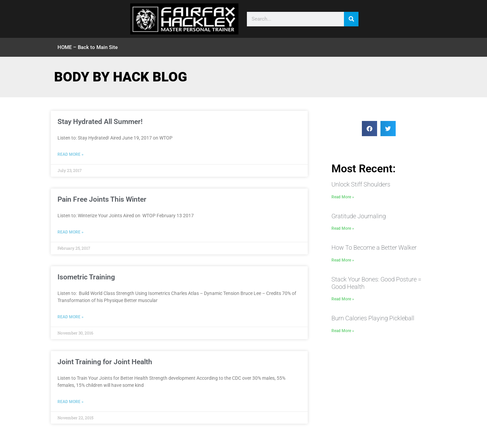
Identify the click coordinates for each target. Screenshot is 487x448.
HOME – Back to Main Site (88, 47)
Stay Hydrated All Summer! (100, 122)
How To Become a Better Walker (374, 247)
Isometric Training (86, 277)
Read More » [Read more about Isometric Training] (71, 317)
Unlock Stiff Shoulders (361, 184)
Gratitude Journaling (359, 216)
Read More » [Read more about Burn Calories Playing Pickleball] (343, 331)
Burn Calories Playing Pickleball (373, 318)
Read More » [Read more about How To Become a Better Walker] (343, 260)
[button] (369, 129)
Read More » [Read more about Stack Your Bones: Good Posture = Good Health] (343, 299)
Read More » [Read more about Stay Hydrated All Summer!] (71, 154)
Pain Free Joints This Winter (102, 199)
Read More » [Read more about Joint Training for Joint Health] (71, 402)
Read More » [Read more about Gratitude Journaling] (343, 228)
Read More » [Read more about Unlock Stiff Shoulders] (343, 197)
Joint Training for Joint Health (105, 362)
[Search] (351, 19)
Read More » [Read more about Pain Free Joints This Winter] (71, 232)
